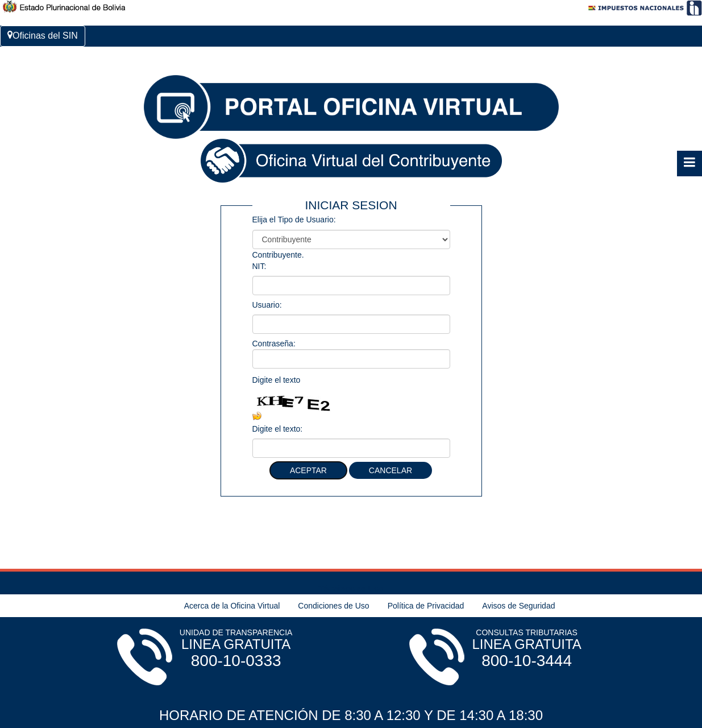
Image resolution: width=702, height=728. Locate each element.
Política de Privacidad (426, 606)
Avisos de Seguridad (518, 606)
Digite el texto (277, 380)
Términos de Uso (351, 589)
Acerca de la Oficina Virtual (232, 606)
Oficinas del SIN (43, 35)
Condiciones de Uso (333, 606)
